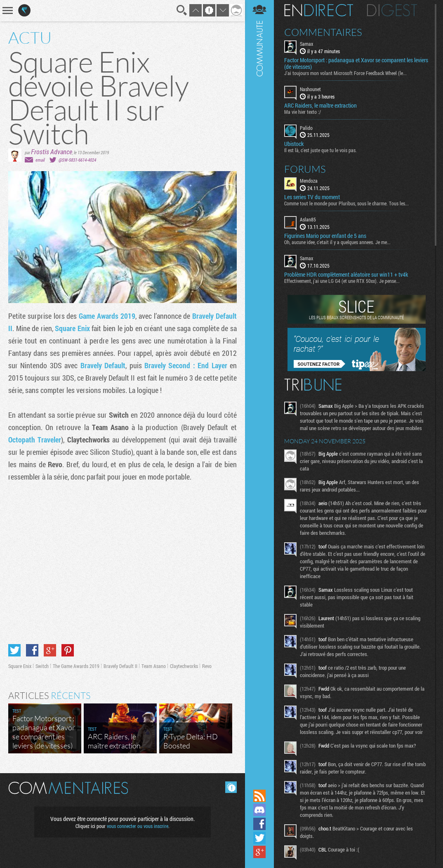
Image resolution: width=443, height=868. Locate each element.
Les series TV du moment (312, 197)
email (40, 160)
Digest (392, 10)
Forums (305, 169)
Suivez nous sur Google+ (259, 852)
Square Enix (72, 328)
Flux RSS (259, 796)
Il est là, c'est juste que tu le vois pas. (320, 150)
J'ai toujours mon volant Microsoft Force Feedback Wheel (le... (345, 73)
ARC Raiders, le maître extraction (320, 106)
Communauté (259, 394)
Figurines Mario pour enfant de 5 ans (325, 236)
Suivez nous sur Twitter (259, 838)
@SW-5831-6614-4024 (77, 160)
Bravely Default (103, 365)
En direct (319, 10)
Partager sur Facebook (32, 650)
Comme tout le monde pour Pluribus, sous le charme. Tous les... (346, 203)
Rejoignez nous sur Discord (259, 810)
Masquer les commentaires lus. (231, 787)
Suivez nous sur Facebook (259, 824)
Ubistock (294, 144)
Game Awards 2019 (107, 316)
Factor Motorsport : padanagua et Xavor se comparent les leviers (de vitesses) (356, 64)
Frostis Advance (52, 152)
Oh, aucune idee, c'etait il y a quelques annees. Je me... (337, 242)
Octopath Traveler (35, 440)
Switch (42, 666)
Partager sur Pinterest (68, 650)
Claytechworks (184, 666)
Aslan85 (308, 219)
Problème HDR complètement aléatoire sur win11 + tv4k (346, 275)
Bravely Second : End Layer (186, 365)
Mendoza (309, 181)
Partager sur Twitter (14, 650)
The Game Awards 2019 (76, 666)
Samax (306, 44)
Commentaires (323, 32)
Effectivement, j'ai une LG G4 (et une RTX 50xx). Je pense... (342, 281)
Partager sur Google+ (50, 650)
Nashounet (310, 89)
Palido (306, 128)
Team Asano (154, 666)
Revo (207, 666)
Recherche (182, 10)
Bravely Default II (120, 666)
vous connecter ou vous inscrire (138, 826)
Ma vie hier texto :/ (303, 112)
